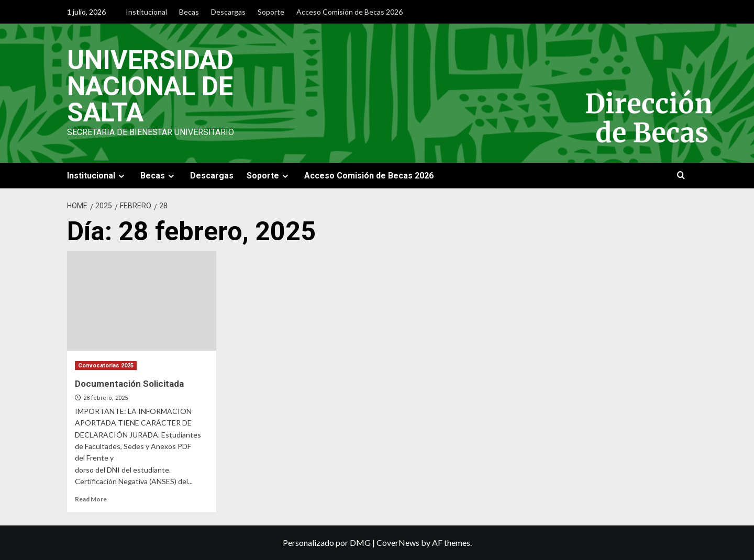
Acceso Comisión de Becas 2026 (350, 12)
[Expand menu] (121, 176)
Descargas (228, 12)
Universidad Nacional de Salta (150, 86)
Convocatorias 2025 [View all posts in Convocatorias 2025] (106, 366)
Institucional (146, 12)
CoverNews (398, 542)
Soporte (271, 12)
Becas (189, 12)
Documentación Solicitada (129, 384)
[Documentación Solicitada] (142, 301)
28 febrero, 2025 (106, 398)
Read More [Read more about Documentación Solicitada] (91, 499)
